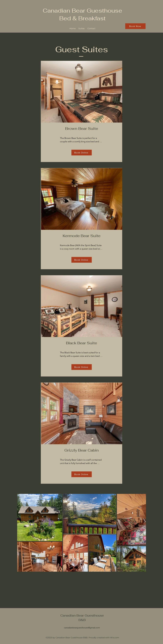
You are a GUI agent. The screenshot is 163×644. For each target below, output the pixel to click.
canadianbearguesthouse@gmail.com (82, 628)
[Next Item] (141, 533)
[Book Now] (135, 26)
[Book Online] (82, 153)
